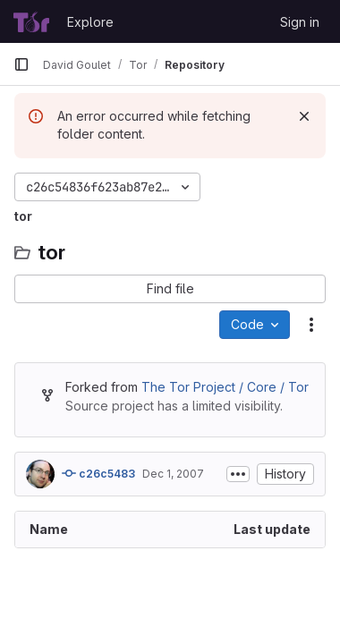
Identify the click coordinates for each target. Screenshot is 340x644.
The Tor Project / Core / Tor (225, 387)
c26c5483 (98, 473)
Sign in (300, 22)
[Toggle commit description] (238, 474)
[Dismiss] (304, 116)
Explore (90, 22)
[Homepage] (31, 21)
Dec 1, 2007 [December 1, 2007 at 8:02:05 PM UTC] (173, 474)
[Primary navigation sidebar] (21, 64)
